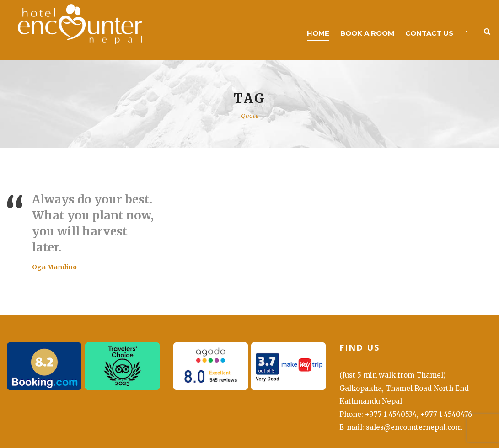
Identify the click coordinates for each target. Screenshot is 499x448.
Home (318, 33)
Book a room (367, 33)
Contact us (429, 33)
